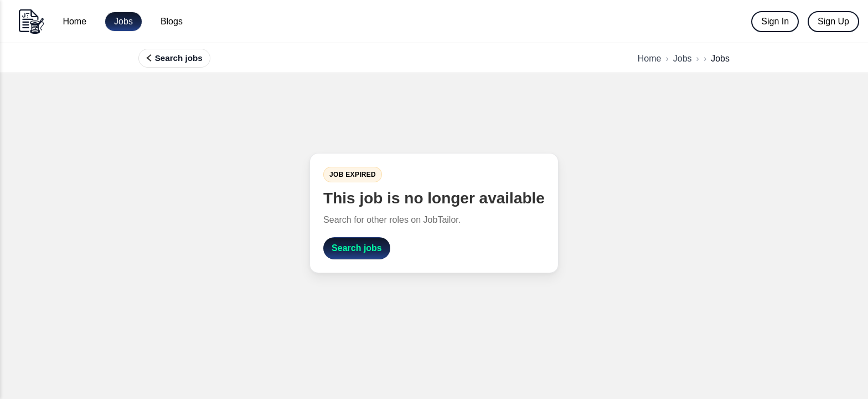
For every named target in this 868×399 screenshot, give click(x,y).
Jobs (123, 21)
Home (74, 21)
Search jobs (357, 248)
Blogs (172, 21)
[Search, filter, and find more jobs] (174, 58)
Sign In (775, 21)
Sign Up (833, 21)
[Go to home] (31, 21)
